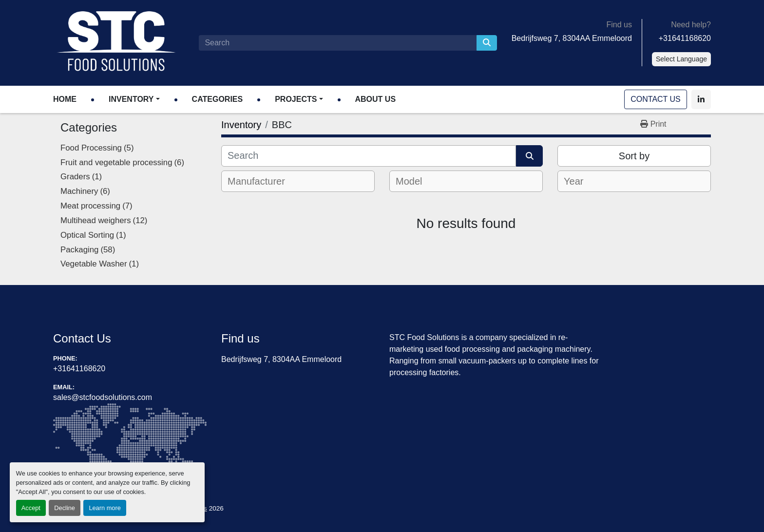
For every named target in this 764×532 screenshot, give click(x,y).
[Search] (337, 43)
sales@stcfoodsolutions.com (103, 397)
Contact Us (656, 99)
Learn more (105, 508)
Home (65, 99)
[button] (134, 99)
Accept (31, 508)
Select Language (681, 59)
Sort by (634, 156)
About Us (376, 99)
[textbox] (263, 181)
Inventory (131, 99)
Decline (65, 508)
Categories (218, 99)
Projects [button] (296, 99)
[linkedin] (701, 99)
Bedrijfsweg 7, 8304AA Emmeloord (572, 38)
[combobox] (298, 181)
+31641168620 (685, 38)
